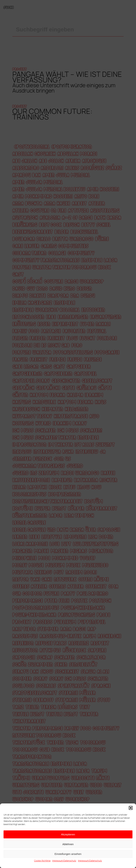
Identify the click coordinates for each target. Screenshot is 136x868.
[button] (131, 808)
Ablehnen (68, 844)
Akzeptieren (68, 834)
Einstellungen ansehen (68, 854)
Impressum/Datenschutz (64, 861)
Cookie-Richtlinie (42, 861)
